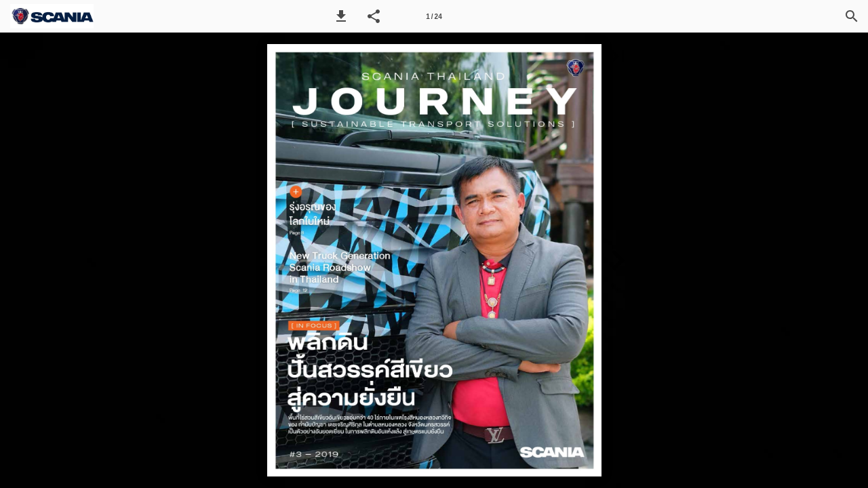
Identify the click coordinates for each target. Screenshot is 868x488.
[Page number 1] (434, 16)
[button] (341, 16)
